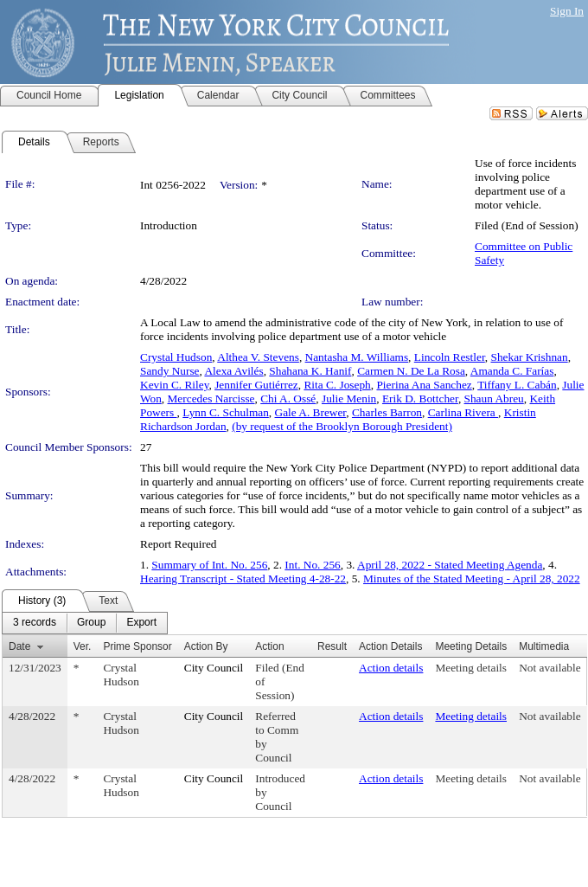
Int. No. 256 (312, 565)
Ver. (83, 646)
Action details (391, 668)
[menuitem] (35, 623)
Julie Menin (349, 399)
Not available (550, 668)
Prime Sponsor (137, 646)
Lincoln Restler (450, 357)
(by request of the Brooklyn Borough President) (342, 426)
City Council (214, 668)
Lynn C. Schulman (226, 412)
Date (19, 646)
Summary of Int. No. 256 (209, 565)
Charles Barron (387, 412)
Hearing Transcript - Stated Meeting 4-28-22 (243, 578)
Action (269, 646)
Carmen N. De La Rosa (411, 371)
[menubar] (85, 623)
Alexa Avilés (233, 371)
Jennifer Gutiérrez (256, 385)
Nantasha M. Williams (357, 357)
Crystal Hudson (176, 357)
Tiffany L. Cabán (517, 385)
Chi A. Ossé (288, 399)
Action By (206, 646)
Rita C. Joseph (337, 385)
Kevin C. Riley (174, 385)
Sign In (567, 11)
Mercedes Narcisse (211, 399)
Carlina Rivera (463, 412)
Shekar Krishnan (529, 357)
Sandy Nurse (169, 371)
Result (332, 646)
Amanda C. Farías (512, 371)
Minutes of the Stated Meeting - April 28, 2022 (472, 578)
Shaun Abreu (494, 399)
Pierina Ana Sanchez (424, 385)
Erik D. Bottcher (420, 399)
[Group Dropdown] (91, 623)
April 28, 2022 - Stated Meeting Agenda (450, 565)
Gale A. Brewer (311, 412)
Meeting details (471, 668)
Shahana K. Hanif (310, 371)
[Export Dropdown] (141, 623)
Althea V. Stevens (258, 357)
